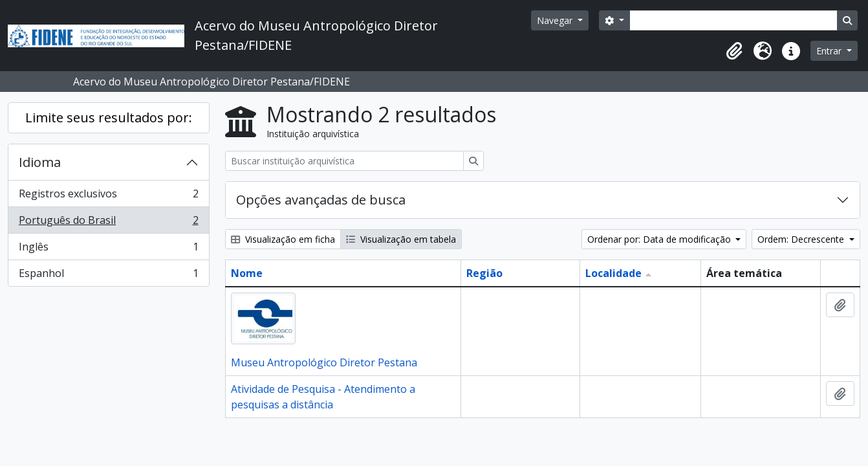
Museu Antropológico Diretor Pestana (324, 362)
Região (484, 273)
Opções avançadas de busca (321, 200)
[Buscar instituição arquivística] (344, 161)
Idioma (40, 162)
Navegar (556, 20)
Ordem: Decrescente (802, 239)
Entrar (830, 51)
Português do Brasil (108, 223)
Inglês (108, 250)
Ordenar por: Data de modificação (660, 239)
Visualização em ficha (283, 239)
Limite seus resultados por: (109, 117)
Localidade (613, 273)
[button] (734, 51)
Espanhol (108, 276)
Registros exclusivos (108, 196)
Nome (247, 273)
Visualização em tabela (401, 239)
